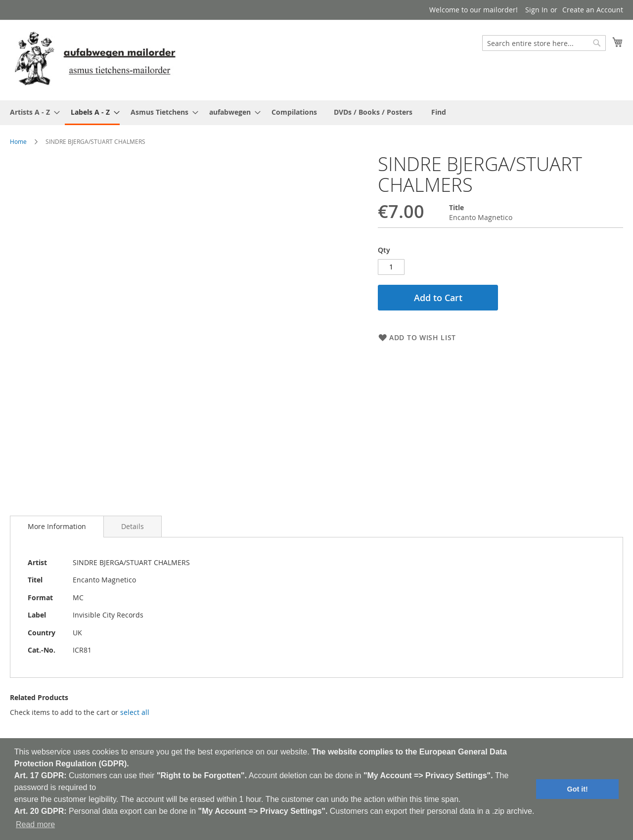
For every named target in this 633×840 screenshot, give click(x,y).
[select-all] (135, 709)
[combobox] (544, 43)
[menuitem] (32, 112)
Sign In (537, 10)
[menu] (316, 113)
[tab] (57, 523)
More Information (57, 523)
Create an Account (593, 10)
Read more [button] (35, 824)
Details (133, 523)
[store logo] (95, 60)
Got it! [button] (578, 789)
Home (18, 141)
